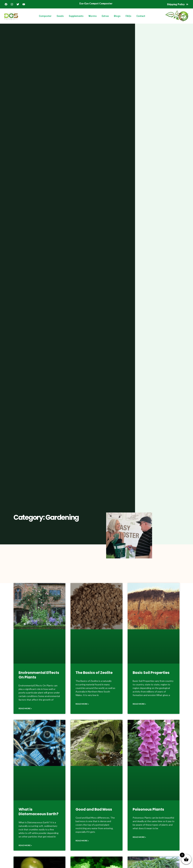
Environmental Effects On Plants (39, 675)
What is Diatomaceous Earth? (39, 812)
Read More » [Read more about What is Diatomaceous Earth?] (25, 845)
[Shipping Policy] (187, 4)
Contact (141, 16)
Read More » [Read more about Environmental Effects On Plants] (25, 708)
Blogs (117, 16)
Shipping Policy (176, 4)
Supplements (76, 16)
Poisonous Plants (148, 809)
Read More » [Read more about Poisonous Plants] (139, 837)
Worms (93, 16)
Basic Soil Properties (151, 673)
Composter (45, 16)
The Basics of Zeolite (94, 673)
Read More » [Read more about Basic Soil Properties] (139, 704)
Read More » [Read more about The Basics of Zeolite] (82, 704)
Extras (105, 16)
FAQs (128, 16)
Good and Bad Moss (94, 809)
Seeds (60, 16)
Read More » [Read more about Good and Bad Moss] (82, 841)
